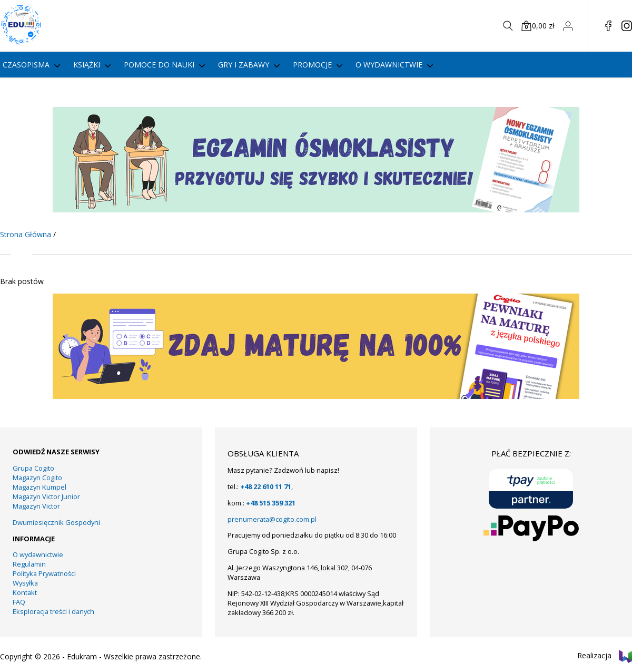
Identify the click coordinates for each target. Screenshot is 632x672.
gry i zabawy (244, 65)
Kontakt (25, 592)
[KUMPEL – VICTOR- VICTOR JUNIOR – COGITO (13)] (316, 396)
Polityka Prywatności (44, 573)
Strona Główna (26, 234)
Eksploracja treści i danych (53, 611)
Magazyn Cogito (37, 478)
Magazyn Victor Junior (46, 496)
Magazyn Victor (36, 506)
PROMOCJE (312, 65)
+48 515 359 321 (271, 503)
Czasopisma (26, 65)
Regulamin (29, 564)
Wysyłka (25, 583)
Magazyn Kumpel (39, 487)
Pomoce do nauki (159, 65)
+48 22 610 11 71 (266, 486)
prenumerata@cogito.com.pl (272, 519)
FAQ (19, 602)
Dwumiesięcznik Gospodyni (56, 522)
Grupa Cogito (33, 468)
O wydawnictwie (389, 65)
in (627, 26)
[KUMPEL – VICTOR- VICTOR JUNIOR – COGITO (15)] (316, 210)
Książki (87, 65)
